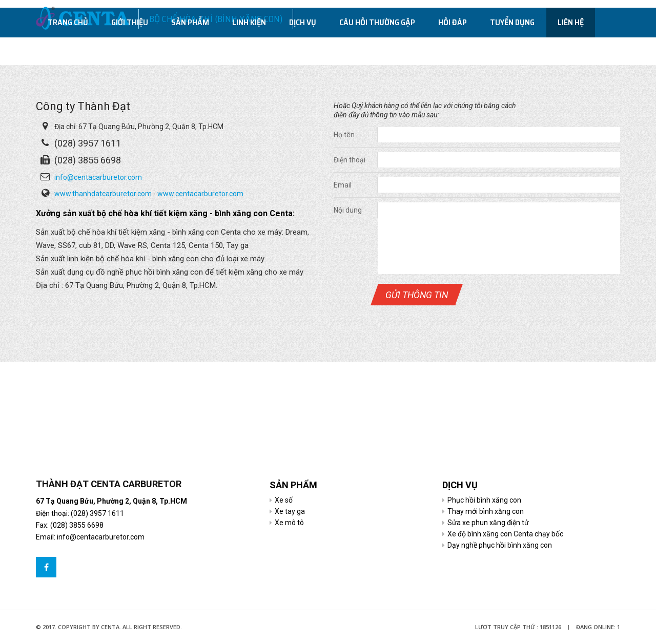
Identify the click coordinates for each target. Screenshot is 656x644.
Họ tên (344, 135)
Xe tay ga (290, 511)
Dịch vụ (303, 50)
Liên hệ (571, 50)
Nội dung (348, 210)
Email (343, 185)
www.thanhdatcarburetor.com (103, 194)
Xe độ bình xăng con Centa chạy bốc (505, 534)
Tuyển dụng (512, 50)
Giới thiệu (130, 50)
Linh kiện (249, 50)
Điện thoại (350, 160)
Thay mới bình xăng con (486, 511)
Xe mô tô (289, 523)
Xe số (284, 500)
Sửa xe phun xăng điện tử (488, 523)
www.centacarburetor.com (200, 194)
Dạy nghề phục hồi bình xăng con (500, 545)
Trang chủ (68, 50)
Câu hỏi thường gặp (377, 50)
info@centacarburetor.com (98, 177)
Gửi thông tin (417, 295)
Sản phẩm (190, 50)
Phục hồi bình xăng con (484, 500)
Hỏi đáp (453, 50)
